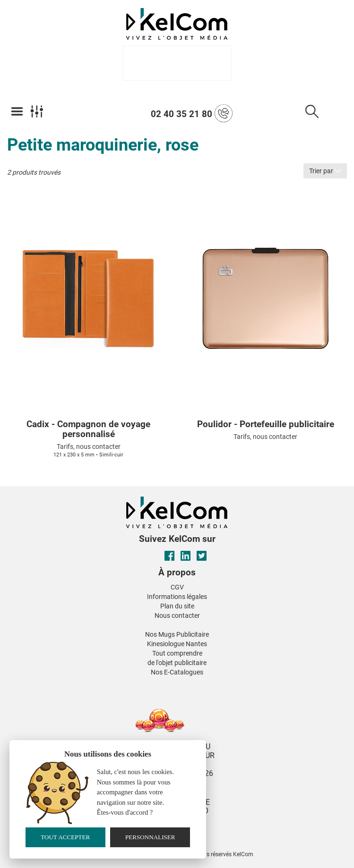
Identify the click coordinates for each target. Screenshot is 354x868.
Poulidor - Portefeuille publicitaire (266, 425)
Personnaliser (150, 837)
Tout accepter (65, 837)
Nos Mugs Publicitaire (177, 634)
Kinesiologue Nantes (177, 644)
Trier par (325, 171)
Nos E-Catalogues (177, 672)
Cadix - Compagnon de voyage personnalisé (88, 430)
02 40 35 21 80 (192, 113)
